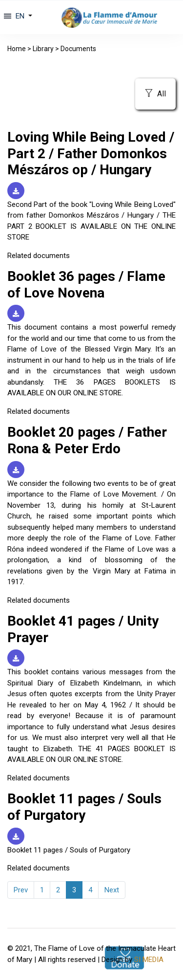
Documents (78, 49)
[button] (23, 16)
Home (17, 49)
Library (43, 49)
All (155, 94)
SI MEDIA (149, 960)
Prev (21, 890)
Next (112, 890)
